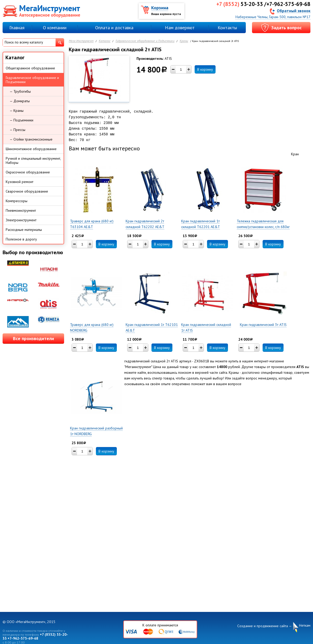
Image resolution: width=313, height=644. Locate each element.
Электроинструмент (21, 220)
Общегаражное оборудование (30, 68)
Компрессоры (17, 201)
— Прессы (17, 130)
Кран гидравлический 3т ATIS (263, 325)
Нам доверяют (180, 28)
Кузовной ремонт (20, 182)
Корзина (160, 8)
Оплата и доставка (114, 28)
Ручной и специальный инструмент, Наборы (33, 160)
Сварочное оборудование (27, 191)
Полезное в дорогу (21, 239)
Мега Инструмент (81, 41)
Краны (184, 41)
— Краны (17, 111)
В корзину (205, 69)
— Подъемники (21, 120)
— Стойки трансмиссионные (31, 139)
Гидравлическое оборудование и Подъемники (145, 41)
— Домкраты (20, 101)
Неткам (305, 625)
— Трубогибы (20, 91)
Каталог (105, 41)
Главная (17, 28)
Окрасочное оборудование (28, 172)
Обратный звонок (294, 10)
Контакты (227, 28)
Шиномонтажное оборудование (31, 149)
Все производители (33, 338)
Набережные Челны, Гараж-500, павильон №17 (273, 17)
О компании (55, 28)
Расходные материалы (24, 230)
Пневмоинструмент (21, 210)
